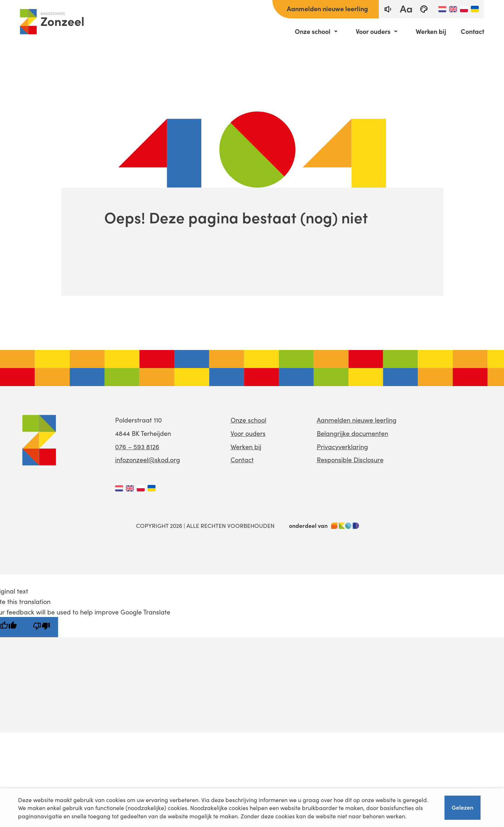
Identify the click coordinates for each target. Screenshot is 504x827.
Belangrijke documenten (352, 433)
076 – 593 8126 (137, 447)
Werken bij (431, 31)
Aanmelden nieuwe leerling (327, 8)
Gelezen (463, 807)
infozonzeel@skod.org (148, 460)
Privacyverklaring (342, 447)
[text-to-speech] (388, 9)
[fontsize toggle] (406, 9)
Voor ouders (373, 31)
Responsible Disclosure (350, 460)
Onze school (313, 31)
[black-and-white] (424, 9)
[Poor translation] (41, 627)
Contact (472, 31)
